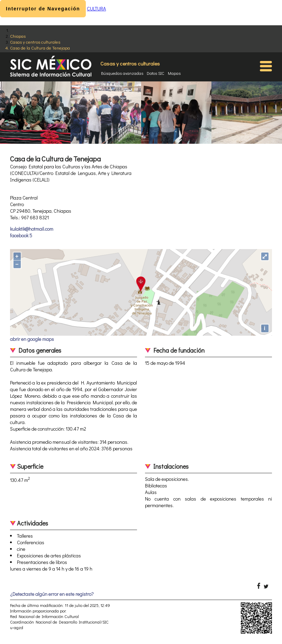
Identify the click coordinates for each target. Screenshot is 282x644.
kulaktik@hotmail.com (32, 229)
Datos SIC (156, 73)
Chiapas (18, 36)
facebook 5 (21, 235)
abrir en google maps (32, 339)
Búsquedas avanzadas (122, 73)
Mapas (174, 73)
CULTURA (96, 8)
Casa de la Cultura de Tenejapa (40, 48)
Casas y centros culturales (35, 42)
